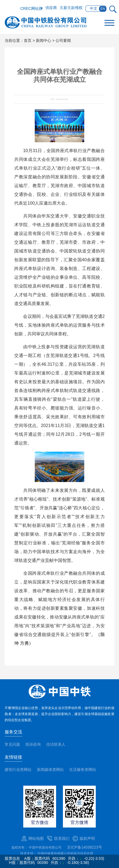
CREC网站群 (31, 8)
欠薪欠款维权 (71, 8)
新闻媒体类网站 (50, 770)
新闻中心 (43, 40)
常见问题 (12, 744)
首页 (28, 40)
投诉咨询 (33, 744)
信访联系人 (56, 744)
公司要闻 (63, 40)
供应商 (51, 8)
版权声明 (87, 838)
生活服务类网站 (83, 770)
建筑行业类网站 (18, 770)
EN (103, 9)
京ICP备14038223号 (85, 847)
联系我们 (62, 838)
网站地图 (36, 838)
